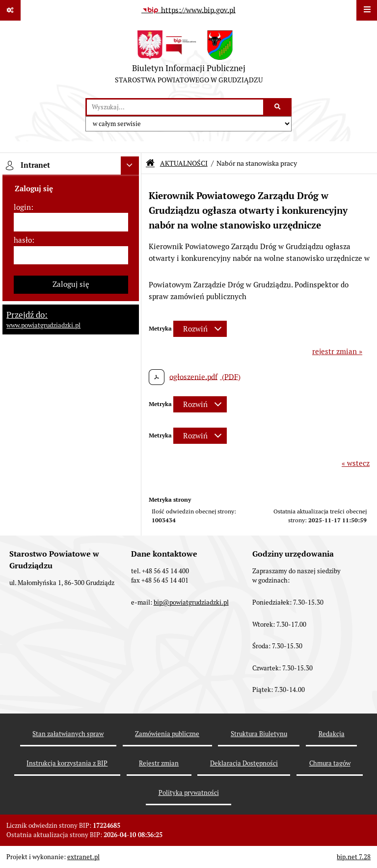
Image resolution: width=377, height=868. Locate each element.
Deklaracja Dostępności (244, 763)
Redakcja (332, 734)
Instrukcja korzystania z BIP (67, 763)
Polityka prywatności (189, 793)
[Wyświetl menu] (367, 10)
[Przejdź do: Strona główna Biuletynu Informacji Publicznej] (150, 163)
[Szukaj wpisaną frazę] (278, 107)
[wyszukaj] (175, 107)
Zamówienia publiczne (167, 734)
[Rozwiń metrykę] (200, 329)
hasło (23, 240)
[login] (71, 222)
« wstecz (356, 463)
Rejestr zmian (159, 763)
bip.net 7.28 (354, 857)
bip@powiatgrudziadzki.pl (191, 602)
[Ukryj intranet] (130, 166)
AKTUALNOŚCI (184, 163)
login (22, 207)
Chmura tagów (330, 763)
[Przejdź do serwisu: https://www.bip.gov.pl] (188, 10)
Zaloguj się (71, 284)
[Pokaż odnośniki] (10, 10)
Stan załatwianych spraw (68, 734)
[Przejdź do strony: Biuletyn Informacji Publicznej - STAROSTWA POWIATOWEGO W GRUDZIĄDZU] (189, 59)
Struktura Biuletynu (259, 734)
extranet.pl (83, 857)
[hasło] (71, 255)
